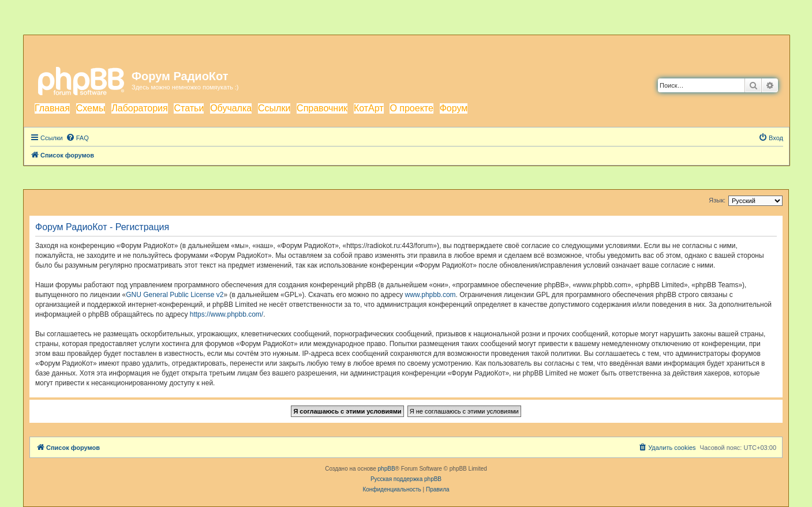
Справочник (322, 108)
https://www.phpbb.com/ (227, 314)
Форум (454, 108)
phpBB (387, 469)
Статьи (189, 108)
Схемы (91, 108)
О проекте (411, 108)
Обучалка (231, 108)
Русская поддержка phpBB (406, 479)
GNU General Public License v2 (175, 295)
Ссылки (274, 108)
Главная (52, 108)
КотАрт (369, 108)
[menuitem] (77, 138)
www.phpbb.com (431, 295)
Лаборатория (139, 108)
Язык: (717, 200)
